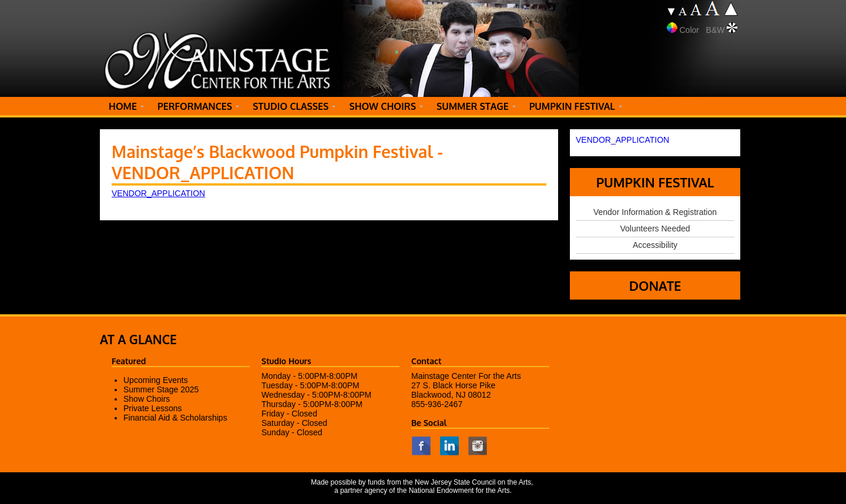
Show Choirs (147, 399)
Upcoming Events (156, 380)
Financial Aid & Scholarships (175, 418)
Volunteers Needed (655, 229)
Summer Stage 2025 (161, 389)
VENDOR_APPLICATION (158, 193)
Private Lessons (153, 408)
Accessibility (655, 245)
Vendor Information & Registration (655, 212)
